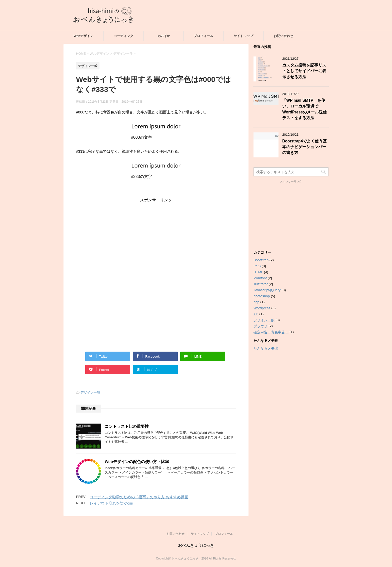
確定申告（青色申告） (271, 332)
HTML (258, 272)
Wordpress (262, 308)
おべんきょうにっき (196, 545)
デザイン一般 (90, 392)
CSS (257, 266)
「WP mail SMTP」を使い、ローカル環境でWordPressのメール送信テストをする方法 (304, 109)
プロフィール (203, 36)
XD (256, 314)
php (256, 302)
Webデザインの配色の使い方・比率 (137, 462)
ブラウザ (260, 326)
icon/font (260, 278)
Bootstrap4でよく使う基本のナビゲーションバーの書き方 (304, 147)
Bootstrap (261, 260)
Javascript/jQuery (267, 290)
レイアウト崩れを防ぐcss (111, 503)
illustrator (261, 284)
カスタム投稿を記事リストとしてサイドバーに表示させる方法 (304, 71)
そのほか (163, 36)
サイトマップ (243, 36)
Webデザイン (83, 36)
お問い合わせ (283, 36)
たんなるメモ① (266, 348)
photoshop (262, 296)
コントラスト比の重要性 (127, 426)
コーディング (123, 36)
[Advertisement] (156, 238)
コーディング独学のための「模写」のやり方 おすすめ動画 (139, 497)
